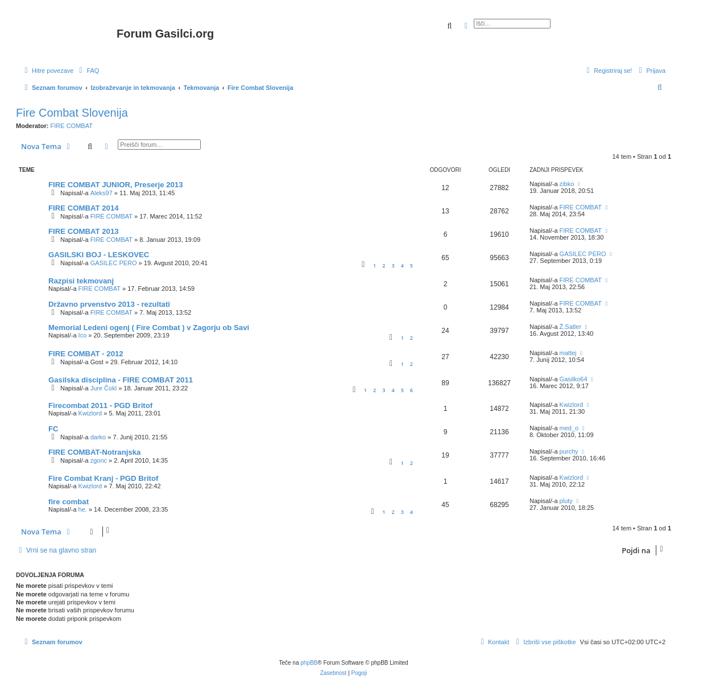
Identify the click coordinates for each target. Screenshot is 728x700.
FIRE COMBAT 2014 (84, 208)
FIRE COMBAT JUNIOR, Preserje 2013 (115, 185)
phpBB (309, 663)
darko (98, 437)
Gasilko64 (574, 379)
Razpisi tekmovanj (81, 281)
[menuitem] (88, 71)
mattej (568, 353)
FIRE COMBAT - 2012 (86, 354)
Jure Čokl (104, 388)
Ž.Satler (571, 327)
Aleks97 (102, 193)
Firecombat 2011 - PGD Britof (100, 405)
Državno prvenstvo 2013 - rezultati (109, 304)
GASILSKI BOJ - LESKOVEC (99, 255)
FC (53, 429)
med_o (569, 428)
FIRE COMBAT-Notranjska (94, 452)
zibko (567, 184)
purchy (569, 451)
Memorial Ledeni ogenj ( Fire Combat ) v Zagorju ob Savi (149, 328)
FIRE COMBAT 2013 (84, 231)
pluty (566, 501)
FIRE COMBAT (72, 126)
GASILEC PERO (114, 263)
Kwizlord (90, 413)
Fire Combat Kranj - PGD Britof (103, 478)
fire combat (69, 502)
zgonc (99, 460)
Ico (83, 335)
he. (83, 509)
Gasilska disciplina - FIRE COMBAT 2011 (121, 380)
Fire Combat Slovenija (72, 113)
